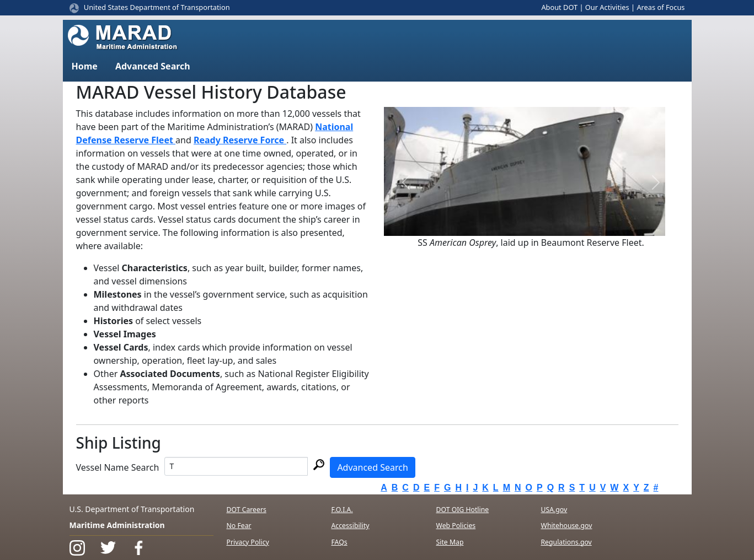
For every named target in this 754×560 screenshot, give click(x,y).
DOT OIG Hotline (463, 510)
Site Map (450, 542)
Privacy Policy (248, 542)
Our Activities (607, 7)
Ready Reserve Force (240, 140)
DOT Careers (247, 510)
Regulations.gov (566, 542)
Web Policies (456, 526)
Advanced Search (372, 467)
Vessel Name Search (118, 467)
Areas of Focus (661, 7)
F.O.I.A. (342, 510)
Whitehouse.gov (567, 526)
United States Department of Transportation (157, 7)
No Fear (239, 526)
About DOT (559, 7)
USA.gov (554, 510)
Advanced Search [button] (153, 66)
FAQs (339, 542)
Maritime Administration (117, 525)
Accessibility (351, 526)
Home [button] (85, 66)
